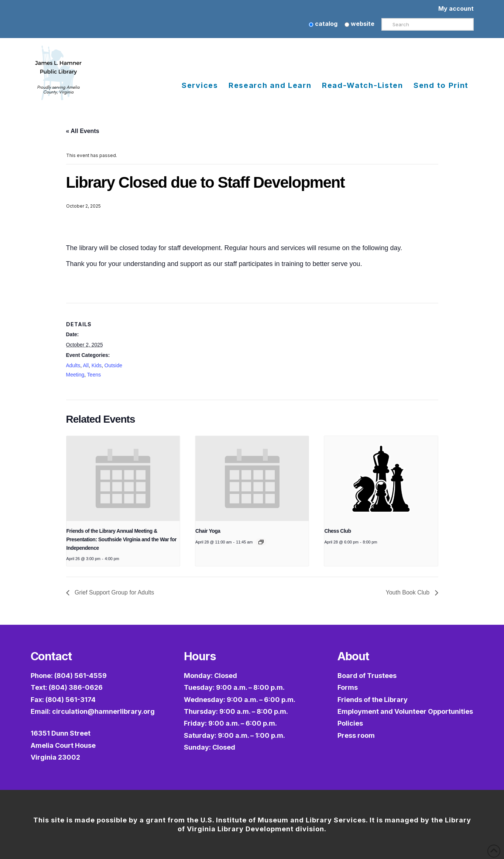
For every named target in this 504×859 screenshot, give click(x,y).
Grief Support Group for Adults (114, 592)
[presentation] (123, 478)
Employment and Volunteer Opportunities (405, 711)
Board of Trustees (367, 676)
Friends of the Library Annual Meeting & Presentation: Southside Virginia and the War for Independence (122, 539)
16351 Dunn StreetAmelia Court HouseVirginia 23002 (63, 745)
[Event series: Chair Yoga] (261, 542)
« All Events (83, 131)
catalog (323, 24)
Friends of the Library (373, 700)
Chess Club (337, 531)
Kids (97, 365)
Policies (350, 723)
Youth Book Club (408, 592)
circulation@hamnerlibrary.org (103, 711)
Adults (73, 365)
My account (456, 8)
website (359, 24)
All (86, 365)
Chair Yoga (208, 531)
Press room (356, 735)
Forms (348, 687)
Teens (94, 375)
